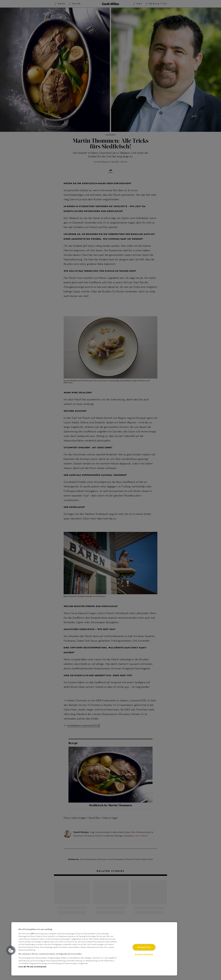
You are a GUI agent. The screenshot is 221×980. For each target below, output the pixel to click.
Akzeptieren (144, 947)
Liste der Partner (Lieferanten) (32, 967)
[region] (94, 949)
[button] (11, 950)
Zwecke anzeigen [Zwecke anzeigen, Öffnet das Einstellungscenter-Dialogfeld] (144, 954)
